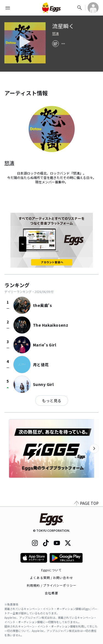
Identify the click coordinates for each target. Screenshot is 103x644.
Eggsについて (52, 570)
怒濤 (55, 33)
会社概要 (51, 593)
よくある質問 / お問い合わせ (51, 578)
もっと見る (52, 401)
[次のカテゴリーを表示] (94, 449)
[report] (63, 44)
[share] (55, 44)
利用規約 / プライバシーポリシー (51, 585)
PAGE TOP (87, 503)
